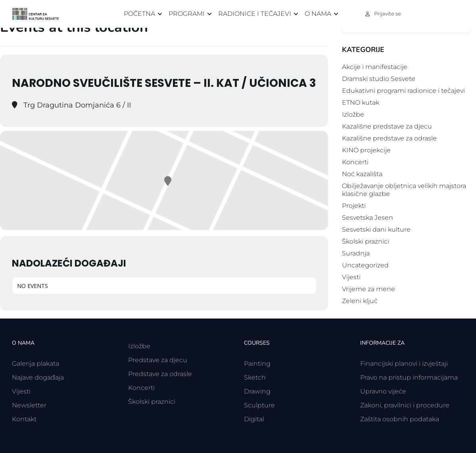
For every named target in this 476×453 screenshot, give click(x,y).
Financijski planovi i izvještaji (404, 364)
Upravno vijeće (383, 391)
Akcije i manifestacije (375, 67)
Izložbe (353, 114)
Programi (187, 14)
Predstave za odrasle (160, 374)
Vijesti (351, 277)
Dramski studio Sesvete (379, 79)
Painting (257, 364)
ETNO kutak (361, 103)
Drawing (257, 391)
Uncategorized (365, 265)
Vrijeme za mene (369, 289)
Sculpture (259, 405)
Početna (139, 14)
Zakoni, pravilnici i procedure (405, 405)
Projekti (354, 206)
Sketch (255, 377)
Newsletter (29, 405)
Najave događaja (38, 377)
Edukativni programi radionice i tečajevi (403, 91)
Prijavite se (388, 13)
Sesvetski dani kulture (376, 229)
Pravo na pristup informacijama (409, 377)
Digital (254, 419)
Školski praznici (366, 241)
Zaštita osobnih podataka (400, 419)
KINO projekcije (366, 150)
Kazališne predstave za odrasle (389, 138)
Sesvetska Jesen (368, 218)
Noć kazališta (362, 174)
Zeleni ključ (360, 301)
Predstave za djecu (158, 360)
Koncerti (355, 162)
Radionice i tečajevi (255, 14)
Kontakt (24, 419)
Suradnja (356, 253)
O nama (318, 14)
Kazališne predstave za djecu (387, 126)
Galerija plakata (36, 364)
